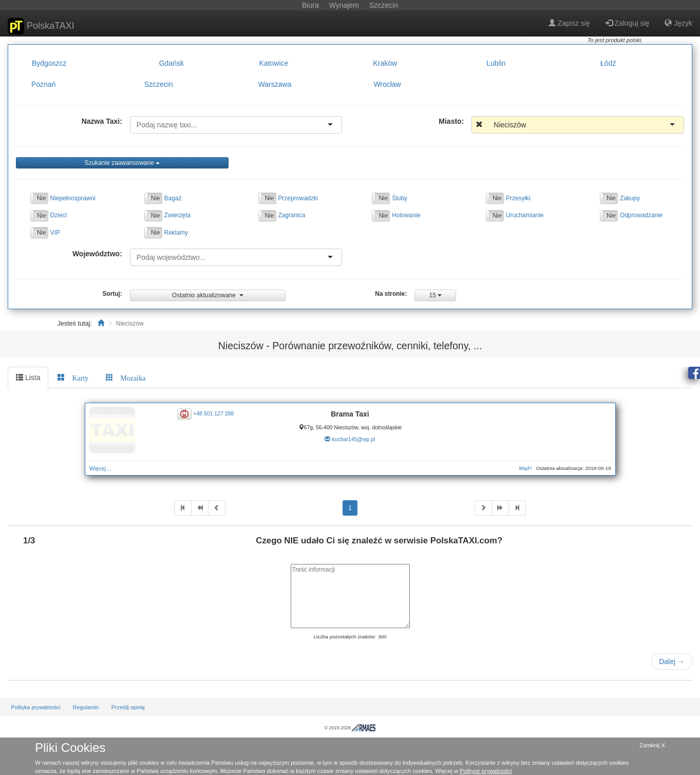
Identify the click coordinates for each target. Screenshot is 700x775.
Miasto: (451, 121)
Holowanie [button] (406, 215)
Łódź (608, 63)
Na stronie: (391, 294)
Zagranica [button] (291, 215)
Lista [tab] (28, 377)
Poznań (43, 85)
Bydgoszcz (49, 63)
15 (436, 295)
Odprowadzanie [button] (641, 215)
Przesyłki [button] (518, 198)
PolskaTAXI (41, 26)
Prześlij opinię (128, 707)
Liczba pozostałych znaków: (345, 637)
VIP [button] (55, 233)
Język (678, 23)
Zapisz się (569, 23)
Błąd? (526, 468)
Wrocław (387, 85)
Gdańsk (172, 63)
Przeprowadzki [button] (298, 198)
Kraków (385, 63)
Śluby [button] (400, 198)
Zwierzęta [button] (178, 215)
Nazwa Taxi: (102, 121)
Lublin (496, 63)
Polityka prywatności (35, 707)
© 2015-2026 (350, 728)
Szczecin (159, 85)
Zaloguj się (628, 23)
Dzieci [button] (59, 215)
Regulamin (86, 707)
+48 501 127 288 (213, 413)
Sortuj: (112, 294)
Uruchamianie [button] (525, 215)
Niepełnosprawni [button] (73, 198)
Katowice (274, 63)
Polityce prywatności (486, 771)
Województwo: (97, 254)
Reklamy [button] (176, 233)
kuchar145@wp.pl (353, 439)
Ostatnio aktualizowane (208, 295)
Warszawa (275, 85)
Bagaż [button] (173, 198)
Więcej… (100, 468)
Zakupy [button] (630, 198)
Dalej (672, 661)
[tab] (73, 377)
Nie (42, 198)
